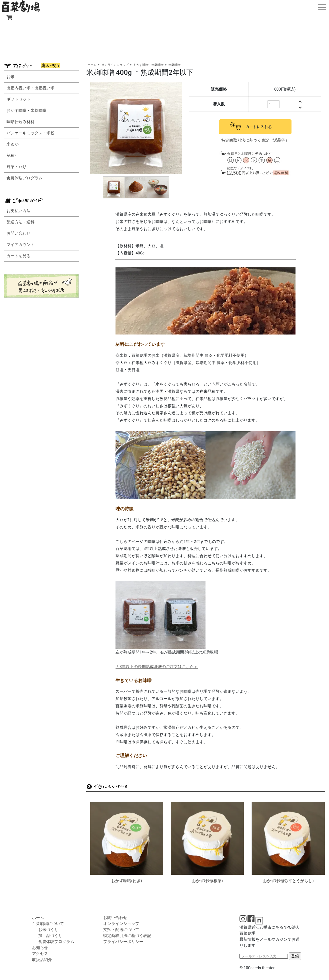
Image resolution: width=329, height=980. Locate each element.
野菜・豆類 (16, 167)
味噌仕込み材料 (20, 122)
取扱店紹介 (42, 960)
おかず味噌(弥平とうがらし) (288, 881)
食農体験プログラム (24, 178)
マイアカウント (20, 245)
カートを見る (18, 256)
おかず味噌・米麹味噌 (26, 110)
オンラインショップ (115, 65)
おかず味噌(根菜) (207, 881)
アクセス (40, 954)
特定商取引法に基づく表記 (127, 936)
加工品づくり (50, 936)
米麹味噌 (174, 65)
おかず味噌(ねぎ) (127, 881)
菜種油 (12, 155)
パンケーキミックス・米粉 (30, 133)
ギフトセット (18, 99)
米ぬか (12, 144)
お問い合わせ (18, 233)
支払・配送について (121, 930)
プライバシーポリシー (123, 942)
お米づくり (48, 930)
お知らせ (40, 948)
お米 (10, 77)
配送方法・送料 (20, 222)
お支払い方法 (18, 211)
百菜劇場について (48, 924)
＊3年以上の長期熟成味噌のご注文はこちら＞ (157, 667)
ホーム (92, 65)
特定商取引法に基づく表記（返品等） (255, 140)
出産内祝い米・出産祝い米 (30, 88)
